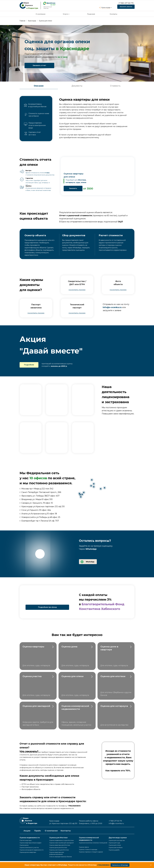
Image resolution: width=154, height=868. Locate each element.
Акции (27, 831)
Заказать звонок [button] (126, 7)
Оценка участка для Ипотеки (59, 850)
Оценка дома (69, 647)
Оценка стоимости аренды (88, 849)
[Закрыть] (151, 865)
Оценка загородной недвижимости (32, 850)
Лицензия (91, 14)
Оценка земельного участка (29, 847)
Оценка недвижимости (30, 838)
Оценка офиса (84, 847)
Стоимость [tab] (115, 86)
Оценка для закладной (36, 706)
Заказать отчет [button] (39, 65)
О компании (41, 14)
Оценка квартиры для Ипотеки (60, 845)
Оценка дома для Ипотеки (58, 847)
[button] (77, 290)
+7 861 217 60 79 (126, 3)
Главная (22, 21)
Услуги (65, 14)
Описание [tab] (39, 86)
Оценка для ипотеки (113, 676)
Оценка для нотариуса (114, 706)
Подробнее (29, 365)
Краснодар (106, 7)
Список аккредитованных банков (60, 857)
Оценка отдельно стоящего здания (91, 852)
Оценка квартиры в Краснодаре (30, 843)
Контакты (113, 14)
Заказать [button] (73, 188)
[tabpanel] (77, 119)
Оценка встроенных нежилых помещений (93, 843)
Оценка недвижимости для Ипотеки (61, 840)
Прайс (38, 831)
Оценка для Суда (114, 843)
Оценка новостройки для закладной (61, 843)
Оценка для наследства (117, 840)
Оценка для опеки (45, 21)
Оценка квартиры (34, 647)
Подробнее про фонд (47, 607)
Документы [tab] (77, 86)
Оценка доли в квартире (28, 852)
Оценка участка (32, 676)
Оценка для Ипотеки (58, 838)
